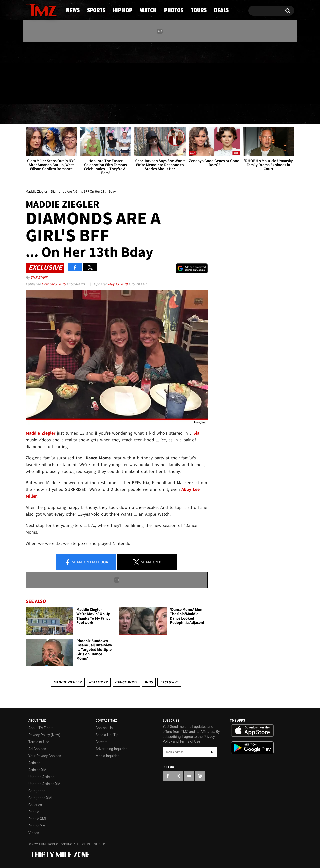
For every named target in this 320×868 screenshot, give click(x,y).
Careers (102, 742)
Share (86, 562)
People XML (38, 819)
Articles (34, 763)
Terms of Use (39, 742)
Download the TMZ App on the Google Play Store (252, 748)
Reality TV (98, 682)
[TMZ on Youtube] (46, 72)
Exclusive (169, 682)
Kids (149, 682)
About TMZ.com (41, 728)
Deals (274, 114)
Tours (238, 114)
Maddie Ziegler (67, 682)
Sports (75, 114)
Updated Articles (41, 777)
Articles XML (38, 770)
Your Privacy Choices (45, 756)
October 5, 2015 (54, 284)
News (38, 114)
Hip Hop (117, 114)
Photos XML (38, 826)
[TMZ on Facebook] (30, 72)
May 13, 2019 (118, 284)
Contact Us (104, 728)
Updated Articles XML (45, 784)
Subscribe (212, 752)
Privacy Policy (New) (44, 735)
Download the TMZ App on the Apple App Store (252, 731)
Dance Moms (126, 682)
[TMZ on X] (37, 72)
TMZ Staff (39, 278)
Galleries (35, 805)
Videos (34, 833)
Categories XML (41, 798)
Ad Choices (37, 749)
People (34, 812)
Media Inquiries (108, 756)
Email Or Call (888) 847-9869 (83, 94)
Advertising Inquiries (112, 749)
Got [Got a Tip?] (42, 93)
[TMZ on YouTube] (189, 776)
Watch (158, 114)
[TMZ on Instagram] (55, 72)
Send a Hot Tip (107, 735)
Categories (37, 791)
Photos (198, 114)
